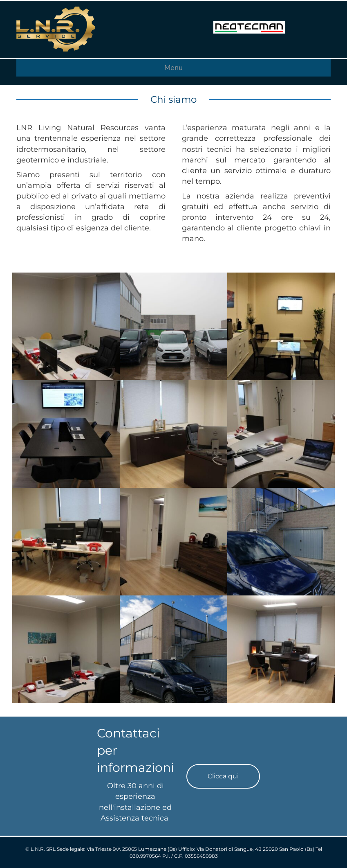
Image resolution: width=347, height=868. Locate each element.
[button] (223, 776)
